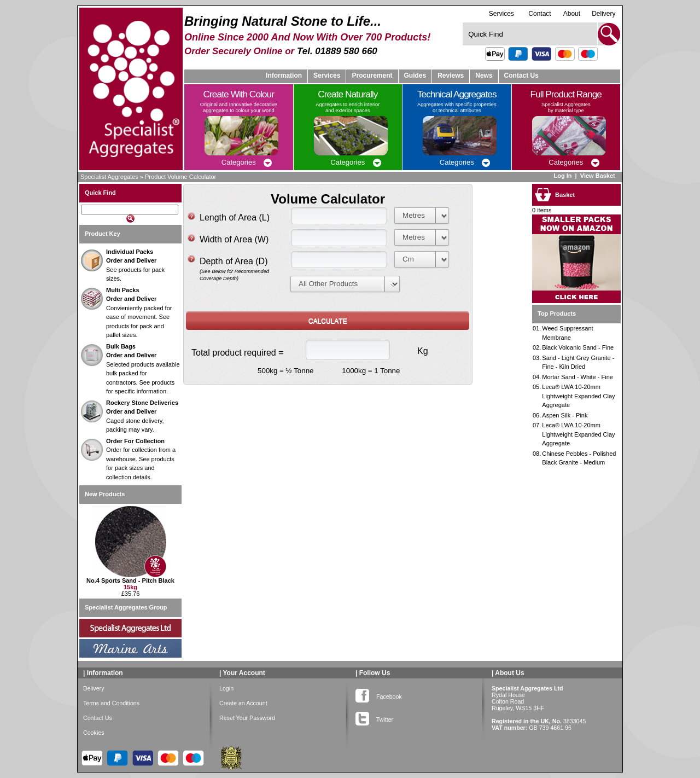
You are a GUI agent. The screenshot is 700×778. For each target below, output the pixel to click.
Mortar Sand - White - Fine (577, 377)
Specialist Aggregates (109, 177)
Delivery (603, 14)
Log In (562, 176)
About (572, 14)
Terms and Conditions (111, 703)
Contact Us (521, 76)
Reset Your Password (247, 718)
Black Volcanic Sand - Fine (578, 347)
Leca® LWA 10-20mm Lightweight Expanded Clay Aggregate (578, 396)
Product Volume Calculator (180, 177)
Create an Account (243, 703)
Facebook (379, 694)
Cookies (94, 733)
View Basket (599, 176)
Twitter (374, 717)
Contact (539, 14)
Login (226, 688)
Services (501, 13)
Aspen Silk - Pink (565, 415)
